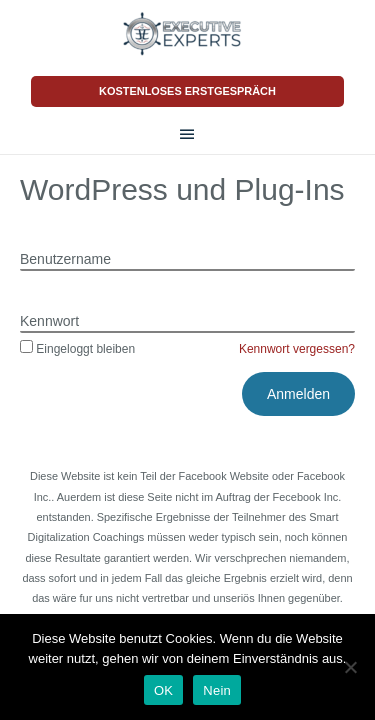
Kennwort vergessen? (297, 349)
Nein (217, 690)
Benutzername (65, 259)
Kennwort (49, 321)
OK (163, 690)
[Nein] (350, 667)
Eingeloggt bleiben (77, 349)
